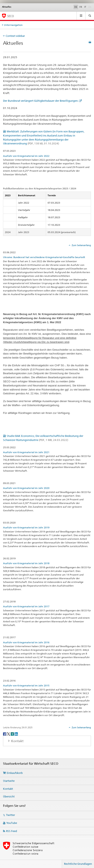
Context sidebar (15, 36)
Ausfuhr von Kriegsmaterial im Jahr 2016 (26, 642)
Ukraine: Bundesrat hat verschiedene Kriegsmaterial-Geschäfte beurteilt (44, 257)
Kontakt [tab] (17, 741)
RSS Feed (12, 831)
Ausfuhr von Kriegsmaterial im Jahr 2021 (26, 452)
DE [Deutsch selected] (76, 7)
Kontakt (8, 789)
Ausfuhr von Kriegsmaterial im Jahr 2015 (26, 685)
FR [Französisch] (81, 7)
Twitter (11, 815)
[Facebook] (5, 734)
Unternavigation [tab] (13, 25)
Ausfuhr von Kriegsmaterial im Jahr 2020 (26, 488)
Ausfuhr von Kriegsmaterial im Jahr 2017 (26, 606)
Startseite (9, 781)
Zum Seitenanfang (81, 245)
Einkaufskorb (15, 773)
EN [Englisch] (90, 7)
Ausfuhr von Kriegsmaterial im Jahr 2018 (26, 563)
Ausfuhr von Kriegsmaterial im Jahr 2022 (26, 156)
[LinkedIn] (16, 734)
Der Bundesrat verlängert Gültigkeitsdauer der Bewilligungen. (41, 101)
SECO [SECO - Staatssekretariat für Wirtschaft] (11, 16)
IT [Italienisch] (85, 7)
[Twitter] (9, 734)
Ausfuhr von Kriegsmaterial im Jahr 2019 (26, 527)
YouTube (12, 823)
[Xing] (13, 734)
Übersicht (9, 796)
